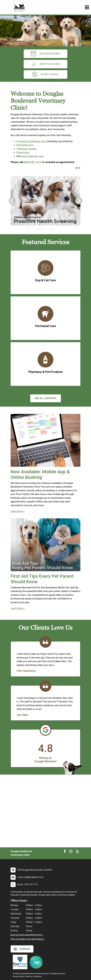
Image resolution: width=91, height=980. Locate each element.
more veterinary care (32, 156)
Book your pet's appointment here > (27, 935)
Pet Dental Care (25, 145)
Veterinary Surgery (27, 149)
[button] (77, 168)
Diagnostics (23, 152)
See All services (46, 398)
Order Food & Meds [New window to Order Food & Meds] (45, 64)
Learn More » (18, 511)
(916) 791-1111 (32, 162)
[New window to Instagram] (71, 852)
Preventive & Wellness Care (31, 141)
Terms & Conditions (34, 976)
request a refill (46, 74)
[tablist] (45, 229)
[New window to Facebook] (65, 852)
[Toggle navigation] (87, 7)
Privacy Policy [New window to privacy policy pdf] (18, 976)
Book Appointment (45, 54)
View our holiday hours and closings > (28, 939)
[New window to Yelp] (77, 852)
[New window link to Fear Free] (21, 962)
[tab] (37, 229)
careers (22, 949)
